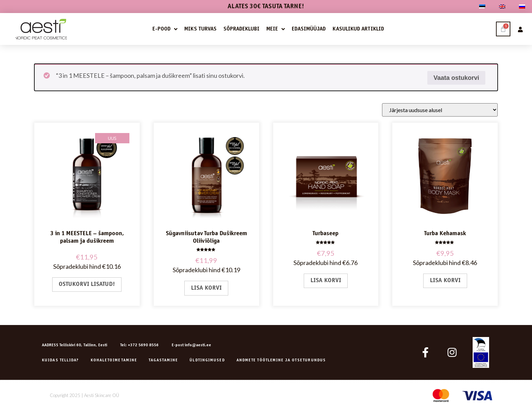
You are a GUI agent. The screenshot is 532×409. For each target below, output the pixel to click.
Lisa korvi (206, 288)
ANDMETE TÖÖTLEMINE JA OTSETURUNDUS (281, 360)
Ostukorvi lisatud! (87, 284)
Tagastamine (163, 360)
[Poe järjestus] (440, 110)
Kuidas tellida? (60, 360)
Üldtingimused (207, 360)
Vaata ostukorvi (456, 78)
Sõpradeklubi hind (77, 266)
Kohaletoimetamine (114, 360)
